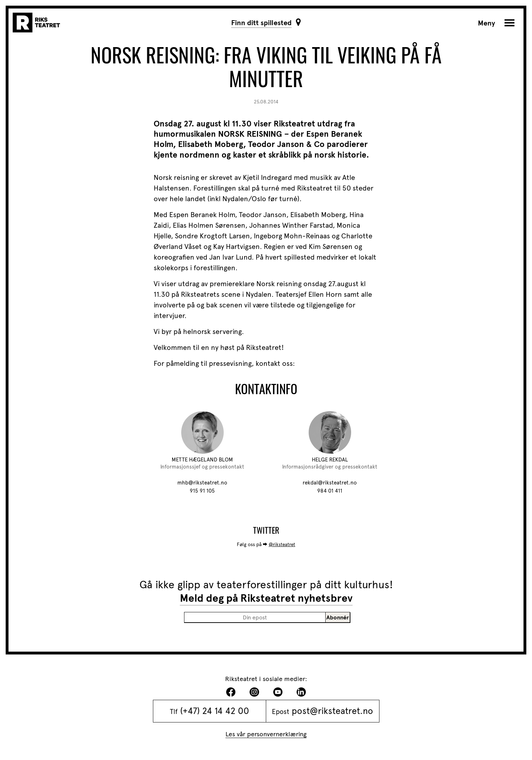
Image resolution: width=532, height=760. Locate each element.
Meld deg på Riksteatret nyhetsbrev (266, 598)
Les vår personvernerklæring (266, 734)
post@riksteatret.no (332, 711)
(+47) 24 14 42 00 (215, 711)
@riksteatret (282, 545)
